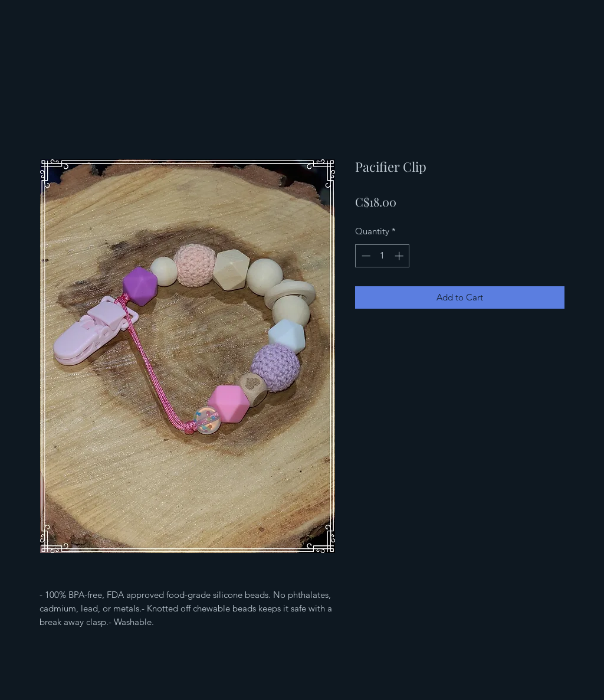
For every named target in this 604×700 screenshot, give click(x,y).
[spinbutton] (383, 256)
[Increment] (400, 256)
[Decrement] (365, 256)
